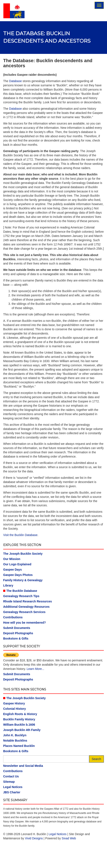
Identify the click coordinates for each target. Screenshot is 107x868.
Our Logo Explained (17, 564)
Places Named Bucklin (19, 746)
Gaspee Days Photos (18, 575)
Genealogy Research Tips (21, 596)
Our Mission (12, 559)
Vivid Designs (34, 838)
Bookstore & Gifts (16, 638)
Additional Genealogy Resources (26, 607)
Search (96, 759)
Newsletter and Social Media (23, 766)
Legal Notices (13, 787)
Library (8, 585)
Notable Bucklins (15, 741)
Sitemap (9, 782)
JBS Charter (12, 792)
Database (15, 81)
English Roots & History (20, 714)
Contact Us (11, 776)
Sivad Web (69, 838)
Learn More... (35, 669)
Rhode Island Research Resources (27, 601)
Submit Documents (17, 628)
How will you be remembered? (25, 623)
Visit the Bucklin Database (20, 535)
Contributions (13, 617)
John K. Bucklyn (15, 735)
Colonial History (14, 709)
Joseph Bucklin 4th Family (22, 730)
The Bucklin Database (22, 591)
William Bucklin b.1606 (19, 725)
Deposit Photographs (18, 633)
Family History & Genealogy (23, 580)
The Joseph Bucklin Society (23, 554)
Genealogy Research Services (24, 612)
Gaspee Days (12, 570)
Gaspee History (14, 703)
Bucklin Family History (19, 719)
